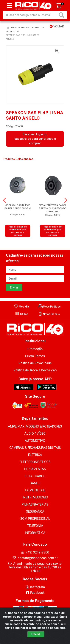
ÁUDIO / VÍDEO (35, 434)
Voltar (57, 26)
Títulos (21, 314)
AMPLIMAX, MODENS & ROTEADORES (35, 426)
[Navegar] (4, 200)
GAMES (35, 483)
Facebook (35, 593)
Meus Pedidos (49, 307)
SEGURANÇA (35, 512)
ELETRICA (35, 455)
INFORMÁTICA (35, 533)
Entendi (36, 634)
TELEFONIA (35, 526)
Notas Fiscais (49, 314)
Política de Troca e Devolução (35, 370)
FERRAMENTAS (35, 469)
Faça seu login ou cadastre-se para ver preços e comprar (35, 139)
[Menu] (9, 6)
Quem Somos (35, 356)
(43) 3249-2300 (35, 552)
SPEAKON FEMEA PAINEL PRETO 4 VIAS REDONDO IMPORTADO (53, 208)
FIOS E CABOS (35, 476)
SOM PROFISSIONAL (35, 519)
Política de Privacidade (35, 363)
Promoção (35, 349)
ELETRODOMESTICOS (35, 462)
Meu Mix (21, 307)
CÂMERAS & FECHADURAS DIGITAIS (35, 448)
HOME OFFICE (35, 490)
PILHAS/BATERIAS (35, 504)
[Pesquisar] (62, 15)
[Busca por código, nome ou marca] (30, 15)
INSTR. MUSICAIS (35, 497)
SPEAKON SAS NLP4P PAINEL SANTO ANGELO (18, 207)
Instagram (35, 587)
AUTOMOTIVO (35, 441)
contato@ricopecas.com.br (35, 558)
